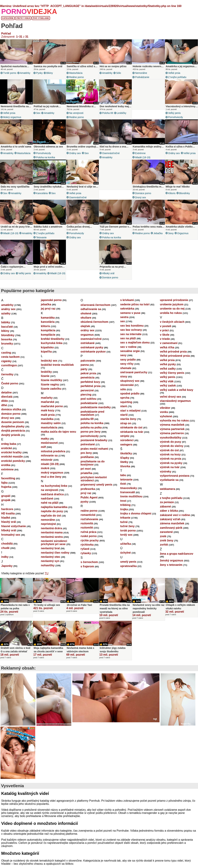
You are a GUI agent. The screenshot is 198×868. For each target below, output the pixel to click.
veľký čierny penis (172, 376)
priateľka (86, 476)
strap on (126, 426)
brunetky (7, 347)
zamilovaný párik (171, 531)
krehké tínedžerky (53, 342)
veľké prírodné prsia (173, 355)
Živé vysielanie (41, 18)
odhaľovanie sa (91, 312)
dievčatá (7, 400)
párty (84, 372)
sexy (171, 235)
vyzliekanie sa (169, 483)
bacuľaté (7, 330)
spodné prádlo (130, 397)
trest (123, 504)
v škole (165, 338)
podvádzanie (142, 77)
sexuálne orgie (130, 354)
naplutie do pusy (52, 514)
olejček (85, 329)
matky (45, 442)
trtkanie (125, 521)
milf (43, 450)
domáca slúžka (11, 413)
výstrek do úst (169, 453)
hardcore (7, 512)
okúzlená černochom (94, 325)
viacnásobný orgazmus (175, 404)
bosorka (7, 343)
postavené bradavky (94, 443)
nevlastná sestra (52, 540)
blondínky (185, 194)
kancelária (42, 194)
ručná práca (88, 535)
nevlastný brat (50, 551)
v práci (164, 333)
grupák (6, 503)
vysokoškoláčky (171, 441)
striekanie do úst (131, 431)
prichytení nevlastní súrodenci (94, 482)
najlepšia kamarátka (54, 510)
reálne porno (77, 77)
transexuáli (128, 495)
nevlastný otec (51, 560)
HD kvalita (8, 517)
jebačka (158, 235)
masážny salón (51, 426)
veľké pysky (168, 367)
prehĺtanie (87, 460)
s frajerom (87, 570)
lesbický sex (49, 364)
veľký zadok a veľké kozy (176, 393)
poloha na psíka (91, 431)
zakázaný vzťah (170, 522)
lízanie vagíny (50, 388)
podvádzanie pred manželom (92, 416)
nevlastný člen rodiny (55, 556)
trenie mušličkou (131, 500)
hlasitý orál (9, 525)
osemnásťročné (111, 154)
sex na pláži (128, 341)
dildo (5, 404)
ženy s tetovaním (171, 568)
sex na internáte (131, 337)
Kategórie (8, 18)
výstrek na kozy (170, 458)
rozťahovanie (89, 522)
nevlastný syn (50, 564)
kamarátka (48, 321)
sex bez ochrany (131, 333)
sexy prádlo (128, 363)
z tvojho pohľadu (177, 77)
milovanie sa (49, 459)
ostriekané (87, 346)
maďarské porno (52, 409)
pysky (39, 73)
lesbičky (121, 113)
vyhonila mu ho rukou (174, 424)
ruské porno (89, 539)
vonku (164, 415)
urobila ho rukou (171, 316)
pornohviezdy (176, 117)
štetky (124, 465)
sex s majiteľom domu (135, 346)
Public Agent (89, 501)
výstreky (165, 475)
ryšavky (86, 556)
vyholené (166, 419)
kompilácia (48, 333)
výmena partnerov (172, 436)
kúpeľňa (46, 355)
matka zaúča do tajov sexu (59, 435)
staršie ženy (128, 422)
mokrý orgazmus (12, 117)
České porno (10, 387)
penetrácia (87, 381)
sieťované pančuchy (134, 375)
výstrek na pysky (171, 466)
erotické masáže (12, 460)
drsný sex (140, 198)
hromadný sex (11, 538)
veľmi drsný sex (170, 400)
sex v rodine (128, 350)
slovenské (127, 388)
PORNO (29, 11)
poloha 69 (108, 113)
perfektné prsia (91, 389)
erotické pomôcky (13, 464)
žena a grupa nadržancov (176, 557)
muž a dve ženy (51, 480)
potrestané (88, 447)
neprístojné (48, 527)
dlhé (4, 408)
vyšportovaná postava (175, 479)
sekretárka (127, 312)
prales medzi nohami (94, 452)
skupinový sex (130, 384)
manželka (47, 422)
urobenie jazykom (172, 308)
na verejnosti (76, 113)
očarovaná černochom (95, 308)
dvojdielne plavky (13, 430)
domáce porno (143, 194)
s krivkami (127, 303)
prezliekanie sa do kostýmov (93, 466)
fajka (4, 486)
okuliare (86, 321)
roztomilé (87, 531)
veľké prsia (174, 73)
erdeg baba (9, 447)
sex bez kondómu (132, 329)
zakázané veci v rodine (175, 518)
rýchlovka (87, 548)
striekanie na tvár (132, 435)
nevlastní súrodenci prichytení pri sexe (54, 546)
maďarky (47, 401)
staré (124, 409)
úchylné (125, 556)
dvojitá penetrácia (13, 434)
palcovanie (88, 364)
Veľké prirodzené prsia (175, 359)
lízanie (45, 379)
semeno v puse (130, 316)
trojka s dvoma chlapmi (136, 517)
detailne (6, 396)
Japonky (7, 569)
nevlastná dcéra (52, 531)
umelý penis (128, 565)
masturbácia (76, 73)
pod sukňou (88, 402)
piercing (86, 398)
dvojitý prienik (11, 438)
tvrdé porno (10, 73)
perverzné (87, 394)
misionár (47, 463)
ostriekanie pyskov (93, 355)
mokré (45, 471)
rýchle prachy (90, 544)
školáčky (126, 457)
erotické (7, 451)
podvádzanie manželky (96, 410)
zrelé (163, 539)
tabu (123, 478)
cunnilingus (9, 368)
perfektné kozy (90, 385)
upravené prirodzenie (174, 303)
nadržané (47, 502)
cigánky (6, 364)
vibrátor (165, 411)
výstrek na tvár (170, 470)
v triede (165, 342)
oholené (86, 317)
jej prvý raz (48, 312)
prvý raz (86, 496)
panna (85, 368)
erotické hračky (11, 455)
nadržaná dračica (52, 497)
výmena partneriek (172, 432)
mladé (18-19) (143, 158)
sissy (124, 380)
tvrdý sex (126, 538)
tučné (124, 525)
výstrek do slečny (172, 449)
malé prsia (48, 418)
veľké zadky (168, 372)
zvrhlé (164, 548)
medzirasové (49, 446)
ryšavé (85, 552)
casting (6, 356)
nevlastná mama (52, 536)
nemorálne (141, 73)
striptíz (125, 439)
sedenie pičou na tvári (135, 308)
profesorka (88, 492)
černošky (7, 378)
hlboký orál (108, 275)
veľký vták (167, 384)
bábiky (6, 325)
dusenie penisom (13, 425)
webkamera (167, 492)
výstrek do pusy (170, 445)
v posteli (165, 329)
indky (5, 560)
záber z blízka (169, 514)
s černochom (89, 565)
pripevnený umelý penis (96, 488)
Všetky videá (23, 18)
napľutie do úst (51, 519)
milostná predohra (53, 454)
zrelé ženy (166, 544)
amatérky (25, 73)
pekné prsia (88, 376)
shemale (126, 371)
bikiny (50, 73)
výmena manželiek (172, 428)
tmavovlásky (129, 491)
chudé (5, 551)
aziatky (6, 317)
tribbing (125, 508)
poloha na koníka (45, 158)
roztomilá (87, 527)
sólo (119, 73)
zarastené (166, 535)
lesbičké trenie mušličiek (57, 368)
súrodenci (127, 443)
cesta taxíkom (10, 360)
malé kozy (48, 414)
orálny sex (75, 154)
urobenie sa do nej (172, 312)
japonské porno (51, 303)
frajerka (6, 490)
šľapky (125, 461)
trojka (124, 512)
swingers (126, 448)
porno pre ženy (91, 435)
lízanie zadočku (51, 392)
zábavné (165, 510)
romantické (88, 518)
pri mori (86, 472)
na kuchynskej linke (54, 489)
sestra (124, 320)
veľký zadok (168, 389)
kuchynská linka (52, 346)
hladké (6, 521)
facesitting (8, 481)
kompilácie (48, 338)
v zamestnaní (169, 346)
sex (38, 113)
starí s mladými (130, 414)
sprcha (125, 401)
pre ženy (86, 456)
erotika (6, 468)
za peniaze (167, 505)
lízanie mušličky (52, 383)
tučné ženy (127, 529)
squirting (126, 405)
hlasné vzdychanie (14, 529)
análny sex (8, 312)
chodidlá (7, 547)
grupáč (6, 499)
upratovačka (128, 569)
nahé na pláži (50, 506)
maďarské (48, 405)
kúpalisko (47, 351)
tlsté (123, 487)
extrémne (140, 154)
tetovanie (41, 240)
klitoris (172, 194)
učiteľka (126, 547)
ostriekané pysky (92, 351)
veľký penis (174, 113)
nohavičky (48, 568)
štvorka (125, 469)
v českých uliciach (172, 325)
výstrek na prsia (170, 462)
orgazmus (183, 235)
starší (124, 418)
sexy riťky (127, 367)
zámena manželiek (172, 527)
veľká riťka (167, 351)
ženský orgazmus (171, 564)
